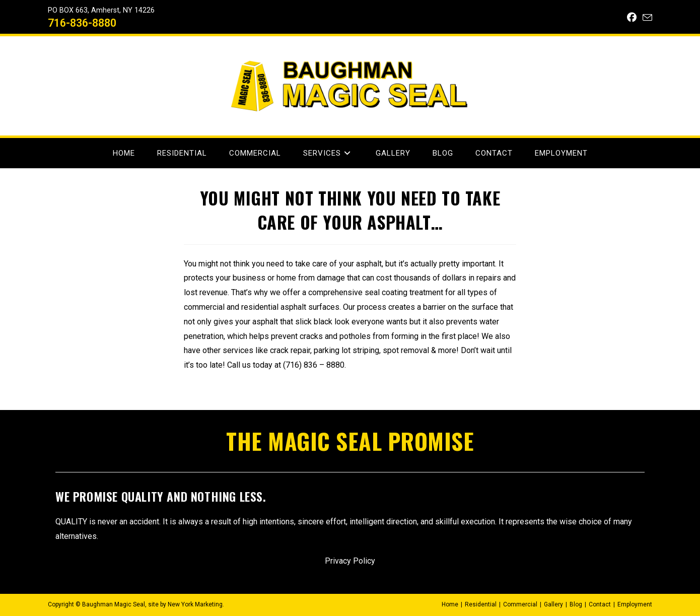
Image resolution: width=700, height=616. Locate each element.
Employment (635, 604)
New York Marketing (195, 604)
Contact (600, 604)
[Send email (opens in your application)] (646, 18)
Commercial (520, 604)
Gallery (553, 604)
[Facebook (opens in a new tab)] (632, 18)
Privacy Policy (350, 561)
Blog (576, 604)
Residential (481, 604)
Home (450, 604)
